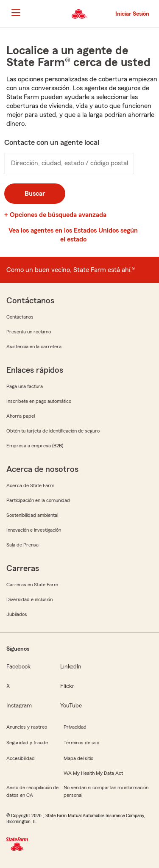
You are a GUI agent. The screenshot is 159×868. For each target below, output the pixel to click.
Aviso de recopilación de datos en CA (32, 791)
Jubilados (17, 614)
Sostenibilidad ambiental (32, 515)
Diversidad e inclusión (29, 599)
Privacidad (75, 727)
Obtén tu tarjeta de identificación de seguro (53, 431)
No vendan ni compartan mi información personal (106, 791)
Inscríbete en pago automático (39, 401)
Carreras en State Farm (32, 585)
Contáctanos (20, 317)
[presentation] (69, 163)
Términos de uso (81, 743)
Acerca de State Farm (30, 485)
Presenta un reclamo (29, 332)
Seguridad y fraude (27, 743)
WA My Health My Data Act (93, 773)
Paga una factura (25, 386)
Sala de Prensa (22, 545)
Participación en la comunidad (38, 500)
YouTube (71, 706)
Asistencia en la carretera (34, 347)
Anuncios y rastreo (27, 727)
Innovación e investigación (34, 530)
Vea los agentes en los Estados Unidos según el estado (73, 235)
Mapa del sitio (78, 758)
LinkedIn (71, 667)
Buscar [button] (35, 194)
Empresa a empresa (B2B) (35, 446)
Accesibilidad (21, 758)
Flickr (67, 686)
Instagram (19, 706)
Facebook (18, 667)
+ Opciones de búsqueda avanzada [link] (55, 215)
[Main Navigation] (16, 13)
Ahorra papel (21, 416)
